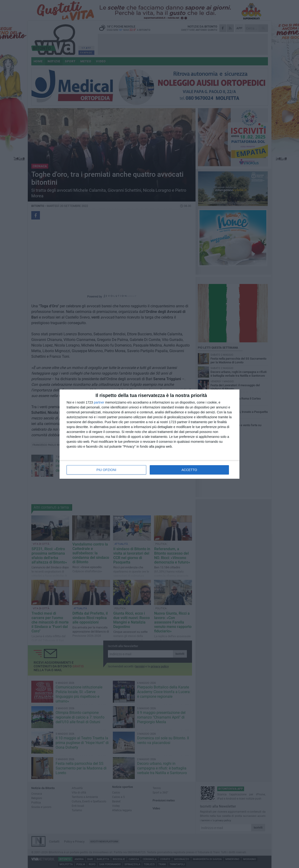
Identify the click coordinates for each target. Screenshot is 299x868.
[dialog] (149, 434)
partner (99, 402)
